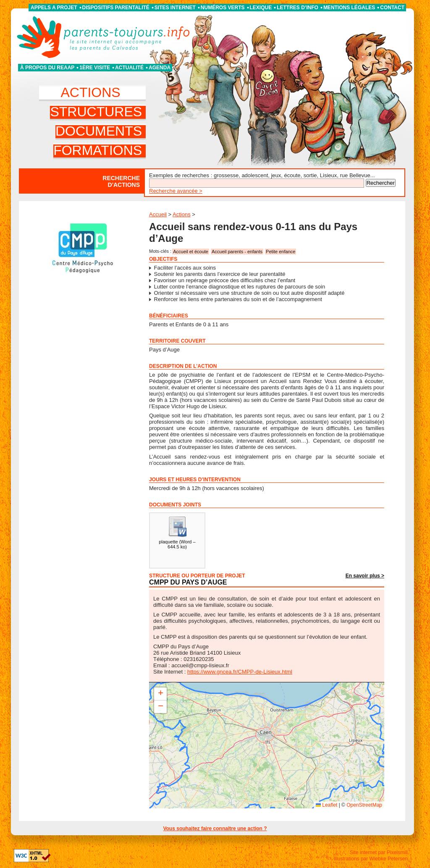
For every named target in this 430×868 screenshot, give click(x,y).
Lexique (261, 8)
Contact (392, 8)
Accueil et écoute (191, 252)
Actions (182, 214)
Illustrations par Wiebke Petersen (371, 859)
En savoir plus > (365, 576)
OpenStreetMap (364, 805)
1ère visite (95, 68)
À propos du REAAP (47, 68)
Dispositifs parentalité (116, 8)
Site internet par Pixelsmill (379, 852)
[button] (160, 694)
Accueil (158, 214)
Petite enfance (281, 252)
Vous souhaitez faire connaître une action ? (215, 829)
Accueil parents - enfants (237, 252)
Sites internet (175, 8)
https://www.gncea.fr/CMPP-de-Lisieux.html (240, 672)
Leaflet (326, 805)
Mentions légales (349, 8)
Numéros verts (223, 8)
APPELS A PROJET (54, 8)
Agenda (160, 68)
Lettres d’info (298, 8)
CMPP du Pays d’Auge (188, 582)
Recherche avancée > (176, 191)
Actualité (129, 68)
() (177, 532)
